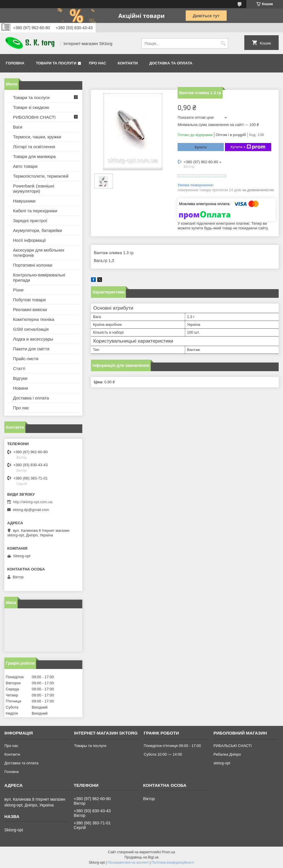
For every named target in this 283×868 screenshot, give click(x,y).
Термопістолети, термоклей (41, 176)
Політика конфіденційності (173, 863)
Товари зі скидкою (31, 107)
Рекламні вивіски (30, 310)
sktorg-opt (222, 763)
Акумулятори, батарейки (38, 230)
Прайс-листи (26, 359)
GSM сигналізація (31, 329)
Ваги (18, 127)
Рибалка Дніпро (227, 754)
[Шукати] (223, 43)
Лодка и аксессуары (33, 339)
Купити (201, 147)
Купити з (248, 147)
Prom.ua (169, 852)
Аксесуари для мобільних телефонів (39, 253)
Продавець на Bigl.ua (141, 857)
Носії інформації (29, 240)
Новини (21, 388)
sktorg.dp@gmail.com (31, 510)
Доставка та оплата (171, 63)
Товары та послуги (90, 746)
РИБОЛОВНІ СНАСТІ (34, 117)
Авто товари (25, 166)
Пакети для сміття (31, 349)
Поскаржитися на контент (128, 863)
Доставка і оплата (31, 398)
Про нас (97, 63)
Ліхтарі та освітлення (34, 147)
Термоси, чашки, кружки (37, 137)
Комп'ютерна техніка (34, 319)
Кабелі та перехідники (35, 211)
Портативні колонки (33, 265)
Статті (19, 368)
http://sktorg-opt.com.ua (33, 502)
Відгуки (20, 378)
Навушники (24, 201)
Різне (18, 290)
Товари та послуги (56, 63)
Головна (15, 63)
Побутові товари (29, 300)
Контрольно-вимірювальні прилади (39, 277)
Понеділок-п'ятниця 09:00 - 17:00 (172, 746)
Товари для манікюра (34, 156)
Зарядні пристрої (30, 221)
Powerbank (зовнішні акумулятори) (34, 188)
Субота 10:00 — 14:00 (163, 754)
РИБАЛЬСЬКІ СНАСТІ (232, 746)
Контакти (128, 63)
